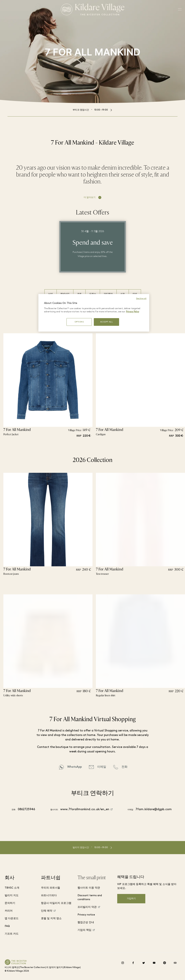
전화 (125, 767)
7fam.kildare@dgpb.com (154, 809)
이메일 (102, 767)
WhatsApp (75, 767)
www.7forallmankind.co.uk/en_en (85, 809)
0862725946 (26, 809)
